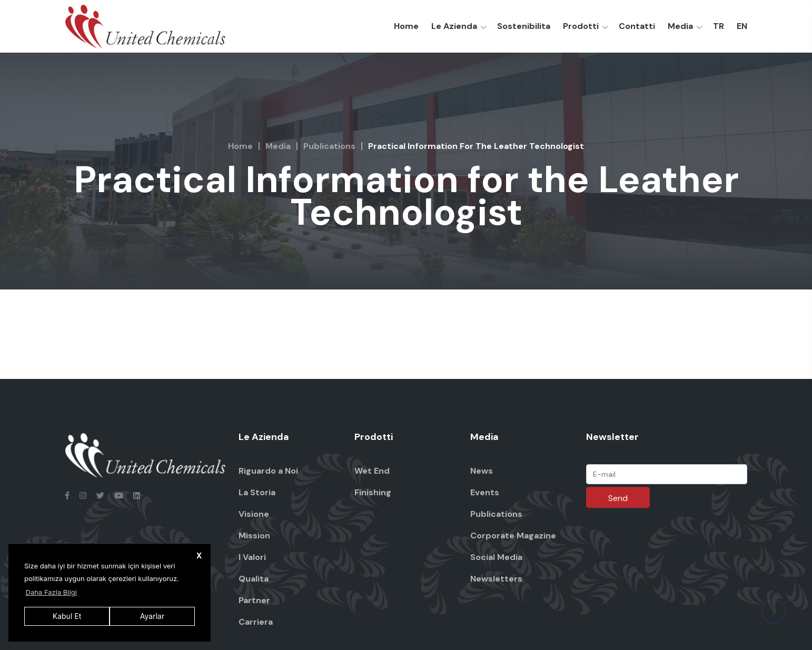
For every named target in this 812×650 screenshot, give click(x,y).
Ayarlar (152, 616)
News (482, 471)
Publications (329, 146)
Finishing (373, 492)
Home (406, 26)
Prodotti (581, 26)
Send (618, 498)
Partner (254, 600)
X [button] (199, 556)
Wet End (372, 471)
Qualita (254, 579)
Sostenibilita (524, 26)
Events (485, 492)
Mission (254, 536)
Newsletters (496, 579)
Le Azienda (454, 26)
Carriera (256, 622)
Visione (254, 514)
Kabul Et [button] (67, 616)
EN (742, 26)
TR (719, 26)
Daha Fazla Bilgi (51, 592)
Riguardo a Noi (268, 471)
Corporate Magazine (513, 536)
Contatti (637, 26)
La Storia (257, 492)
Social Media (496, 557)
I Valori (252, 557)
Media (680, 26)
